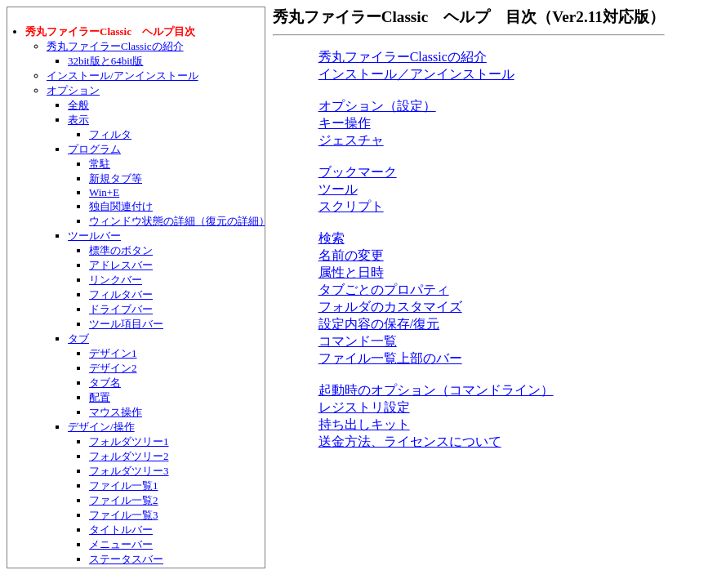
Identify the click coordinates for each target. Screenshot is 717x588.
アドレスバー (121, 265)
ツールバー (94, 236)
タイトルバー (121, 530)
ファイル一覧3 (124, 515)
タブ (78, 339)
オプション (73, 90)
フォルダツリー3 (129, 471)
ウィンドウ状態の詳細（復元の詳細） (179, 221)
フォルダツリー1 (129, 441)
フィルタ (110, 134)
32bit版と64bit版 (105, 61)
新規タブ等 (116, 178)
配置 (100, 397)
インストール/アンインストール (122, 76)
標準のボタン (121, 250)
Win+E (104, 192)
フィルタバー (121, 294)
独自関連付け (121, 206)
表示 (78, 120)
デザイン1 (113, 353)
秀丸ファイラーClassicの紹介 (115, 46)
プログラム (94, 149)
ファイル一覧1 (124, 486)
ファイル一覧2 (124, 500)
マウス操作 (116, 412)
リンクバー (116, 280)
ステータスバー (126, 559)
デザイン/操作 (101, 427)
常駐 (100, 164)
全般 (78, 105)
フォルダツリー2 (129, 456)
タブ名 (105, 383)
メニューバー (121, 544)
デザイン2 (113, 368)
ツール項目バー (126, 324)
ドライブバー (121, 309)
